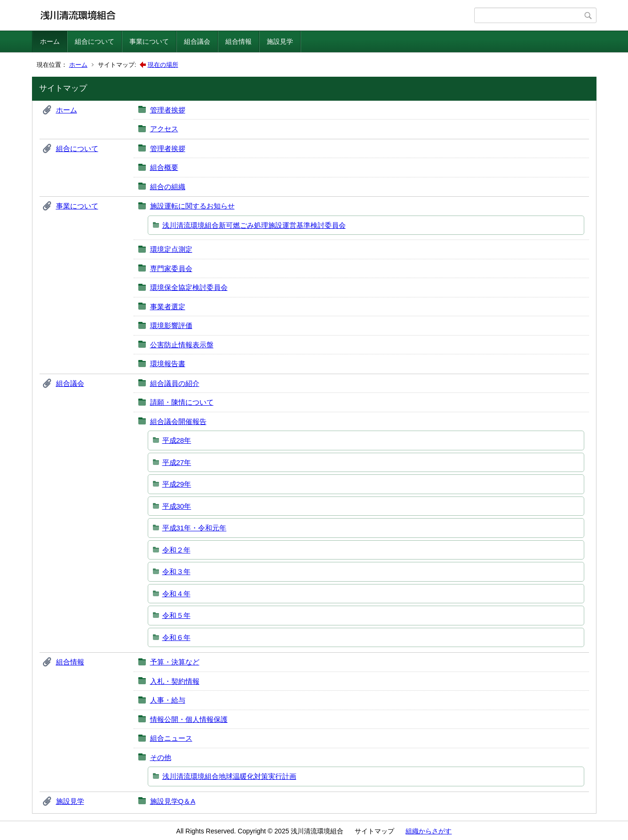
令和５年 (176, 615)
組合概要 (164, 167)
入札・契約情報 (175, 681)
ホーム (50, 41)
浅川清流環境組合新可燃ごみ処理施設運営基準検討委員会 (254, 225)
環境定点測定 (171, 249)
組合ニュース (171, 738)
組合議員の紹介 (175, 383)
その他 (161, 757)
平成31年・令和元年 (195, 528)
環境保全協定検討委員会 (189, 287)
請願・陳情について (182, 402)
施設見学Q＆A (173, 801)
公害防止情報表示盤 (182, 345)
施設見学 (280, 41)
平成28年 (177, 440)
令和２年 (176, 550)
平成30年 (177, 506)
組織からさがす (429, 831)
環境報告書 (168, 364)
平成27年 (177, 462)
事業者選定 (168, 307)
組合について (95, 41)
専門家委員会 (171, 268)
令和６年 (176, 637)
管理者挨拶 (168, 110)
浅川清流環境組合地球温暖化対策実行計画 (229, 776)
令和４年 (176, 594)
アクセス (164, 129)
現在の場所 (163, 65)
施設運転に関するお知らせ (192, 206)
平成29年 (177, 484)
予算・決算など (175, 662)
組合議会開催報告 (178, 421)
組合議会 (197, 41)
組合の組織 (168, 187)
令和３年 (176, 572)
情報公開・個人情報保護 (189, 719)
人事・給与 (168, 700)
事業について (149, 41)
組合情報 (238, 41)
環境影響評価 (171, 325)
